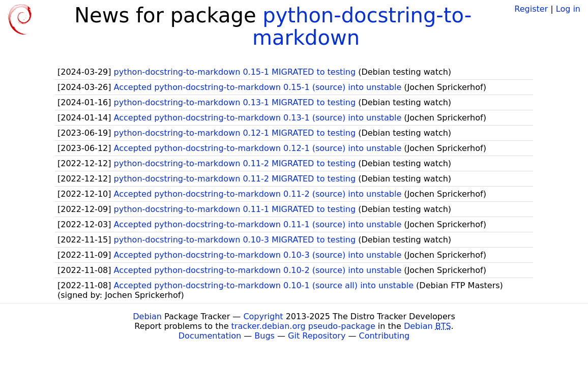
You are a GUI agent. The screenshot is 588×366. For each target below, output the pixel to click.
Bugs (264, 336)
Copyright (263, 316)
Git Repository (317, 336)
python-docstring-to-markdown (362, 26)
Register (531, 9)
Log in (568, 9)
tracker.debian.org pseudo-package (303, 326)
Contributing (385, 336)
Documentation (210, 336)
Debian (147, 316)
